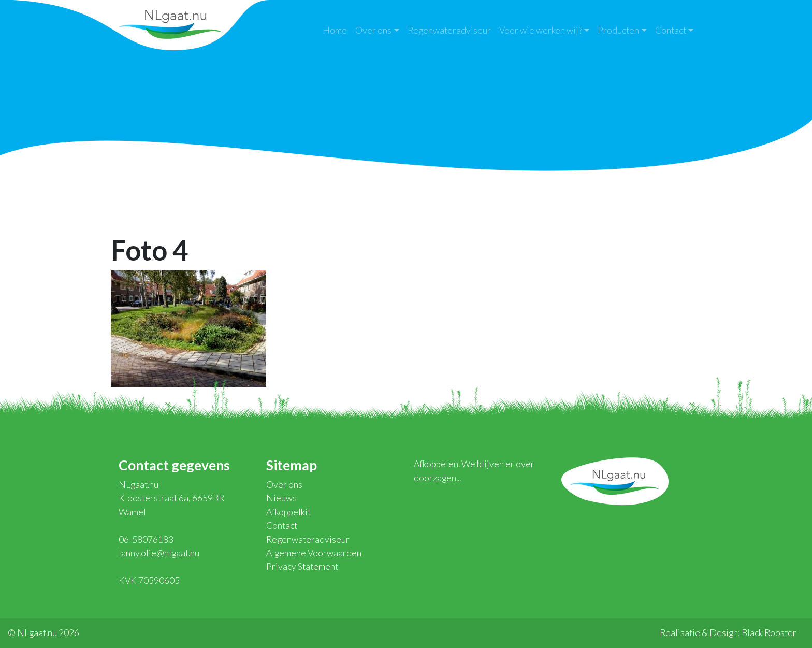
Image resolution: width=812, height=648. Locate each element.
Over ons (373, 30)
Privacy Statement (302, 566)
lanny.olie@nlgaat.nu (159, 553)
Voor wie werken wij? (541, 30)
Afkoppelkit (288, 512)
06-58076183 (146, 539)
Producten (618, 30)
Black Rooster (769, 633)
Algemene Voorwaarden (314, 553)
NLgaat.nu (170, 23)
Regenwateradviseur (449, 30)
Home (335, 30)
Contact (671, 30)
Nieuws (281, 498)
